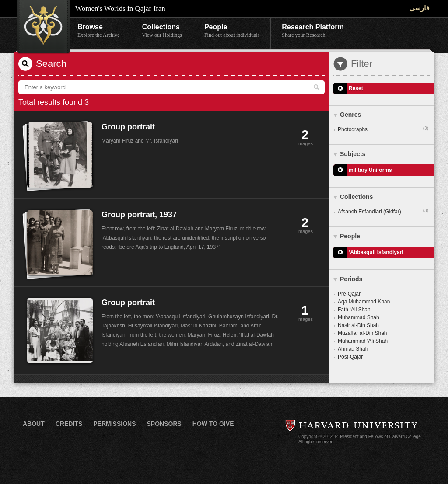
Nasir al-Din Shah (358, 325)
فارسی (419, 8)
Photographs (383, 129)
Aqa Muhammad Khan (364, 302)
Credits (69, 424)
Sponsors (164, 424)
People (232, 31)
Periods (351, 279)
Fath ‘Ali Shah (354, 310)
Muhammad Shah (359, 317)
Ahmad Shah (353, 349)
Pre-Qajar (349, 294)
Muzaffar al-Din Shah (362, 333)
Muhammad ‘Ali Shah (363, 341)
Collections (162, 31)
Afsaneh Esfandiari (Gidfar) (383, 211)
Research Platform (313, 31)
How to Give (213, 424)
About (34, 424)
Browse (99, 31)
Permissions (114, 424)
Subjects (353, 154)
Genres (350, 115)
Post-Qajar (350, 357)
